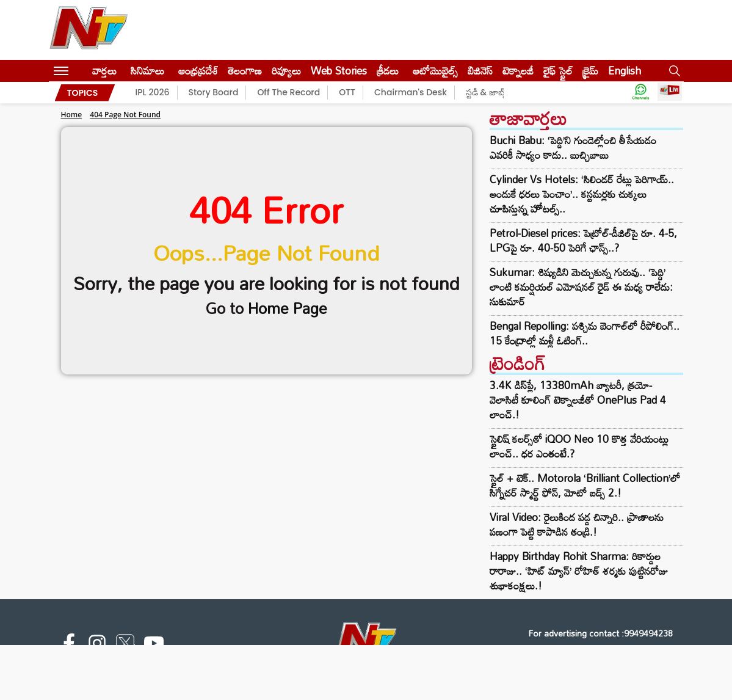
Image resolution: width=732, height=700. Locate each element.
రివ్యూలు (286, 71)
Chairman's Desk (411, 92)
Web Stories (339, 71)
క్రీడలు (388, 71)
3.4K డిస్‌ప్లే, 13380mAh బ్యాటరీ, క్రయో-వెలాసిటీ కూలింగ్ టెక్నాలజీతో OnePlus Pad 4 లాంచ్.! (578, 400)
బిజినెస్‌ (480, 71)
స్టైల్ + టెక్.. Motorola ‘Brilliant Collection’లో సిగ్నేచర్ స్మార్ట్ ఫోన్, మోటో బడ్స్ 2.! (585, 485)
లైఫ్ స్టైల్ (558, 71)
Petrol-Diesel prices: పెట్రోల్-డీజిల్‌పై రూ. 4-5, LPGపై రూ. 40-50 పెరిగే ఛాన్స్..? (583, 241)
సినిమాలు (147, 71)
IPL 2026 (153, 92)
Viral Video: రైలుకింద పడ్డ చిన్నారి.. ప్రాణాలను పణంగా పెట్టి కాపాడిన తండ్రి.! (577, 524)
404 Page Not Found (125, 115)
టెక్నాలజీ (518, 71)
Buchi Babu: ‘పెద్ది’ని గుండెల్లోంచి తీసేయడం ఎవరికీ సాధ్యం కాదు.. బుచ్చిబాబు (573, 148)
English (625, 71)
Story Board (214, 92)
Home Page (288, 308)
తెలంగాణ (245, 71)
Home (72, 115)
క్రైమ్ (590, 71)
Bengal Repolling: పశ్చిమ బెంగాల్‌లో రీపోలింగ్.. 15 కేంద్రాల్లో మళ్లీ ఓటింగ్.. (585, 334)
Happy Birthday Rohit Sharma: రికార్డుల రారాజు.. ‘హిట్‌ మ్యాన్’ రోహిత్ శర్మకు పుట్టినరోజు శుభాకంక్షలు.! (579, 571)
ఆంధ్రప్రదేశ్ (198, 71)
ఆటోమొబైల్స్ (435, 71)
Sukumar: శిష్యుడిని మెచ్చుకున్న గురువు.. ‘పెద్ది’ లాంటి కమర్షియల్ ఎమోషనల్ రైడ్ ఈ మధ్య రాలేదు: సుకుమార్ (581, 287)
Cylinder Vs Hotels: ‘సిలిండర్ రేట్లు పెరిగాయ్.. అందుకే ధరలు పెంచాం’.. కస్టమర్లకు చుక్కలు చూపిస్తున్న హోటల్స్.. (582, 194)
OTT (347, 92)
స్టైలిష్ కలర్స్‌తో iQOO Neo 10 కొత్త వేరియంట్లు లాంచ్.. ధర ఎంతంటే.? (579, 446)
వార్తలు (104, 71)
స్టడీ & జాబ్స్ (487, 92)
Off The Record (288, 92)
